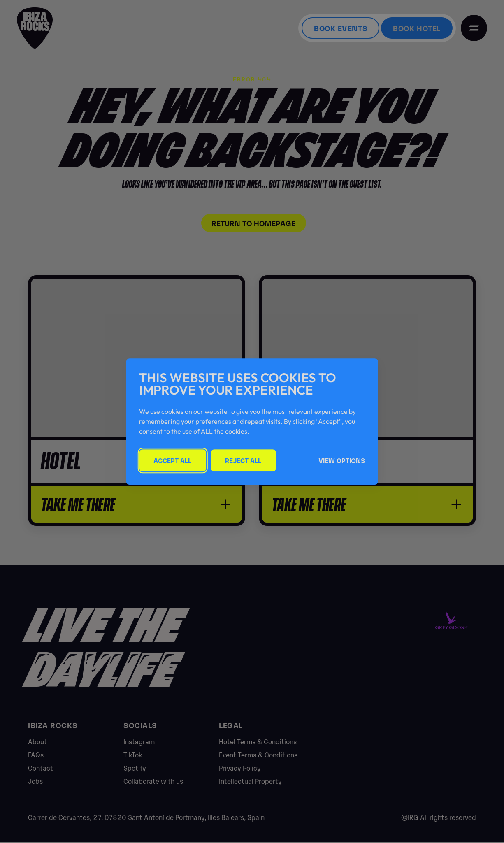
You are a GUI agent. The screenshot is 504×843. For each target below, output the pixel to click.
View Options (342, 460)
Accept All (172, 460)
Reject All (243, 460)
